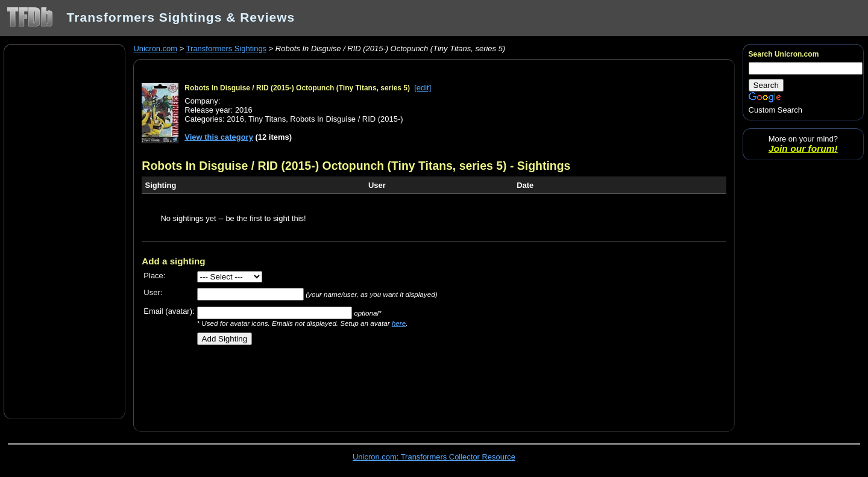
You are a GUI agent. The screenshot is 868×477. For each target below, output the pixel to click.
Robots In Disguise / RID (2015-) (346, 119)
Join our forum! (803, 148)
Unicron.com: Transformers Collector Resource (434, 457)
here (399, 323)
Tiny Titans (267, 119)
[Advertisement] (64, 231)
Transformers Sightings (226, 48)
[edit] (423, 88)
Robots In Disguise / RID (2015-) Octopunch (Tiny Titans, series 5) (297, 88)
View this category (219, 137)
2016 (235, 119)
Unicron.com (155, 48)
